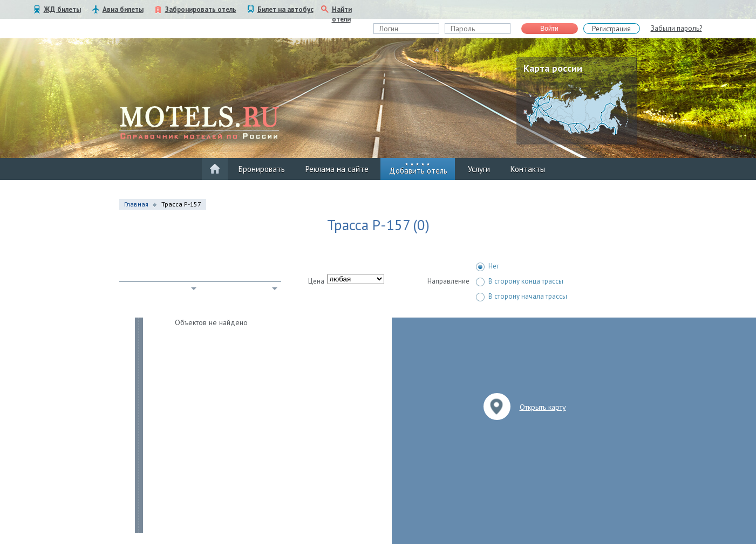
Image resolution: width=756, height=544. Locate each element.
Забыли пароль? (676, 28)
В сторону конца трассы (520, 281)
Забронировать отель (201, 9)
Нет (488, 266)
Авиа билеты (123, 9)
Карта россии (553, 68)
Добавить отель (418, 171)
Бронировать (262, 169)
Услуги (479, 169)
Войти (549, 29)
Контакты (528, 169)
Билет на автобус (285, 9)
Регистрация (611, 29)
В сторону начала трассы (522, 297)
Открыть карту (543, 407)
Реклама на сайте (337, 169)
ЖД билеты (62, 9)
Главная (136, 204)
